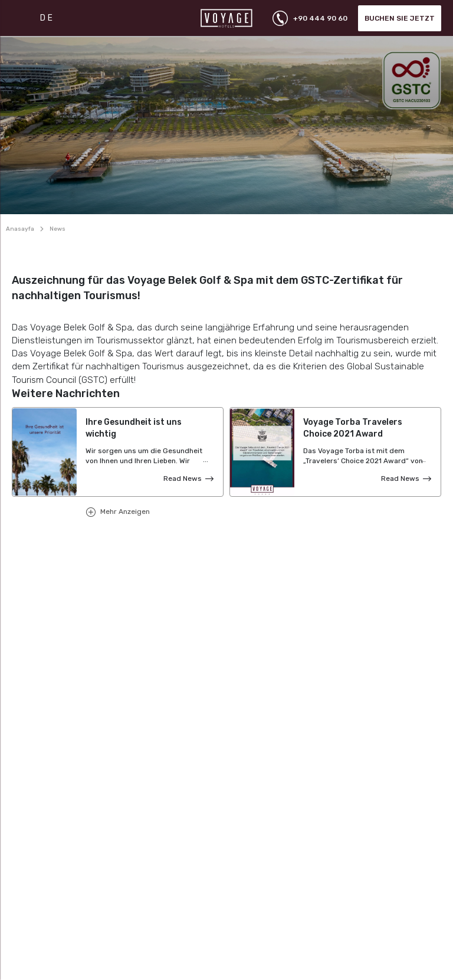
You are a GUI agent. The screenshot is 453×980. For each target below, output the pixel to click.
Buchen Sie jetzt (400, 18)
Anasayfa (20, 229)
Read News (183, 478)
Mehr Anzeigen (124, 512)
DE (47, 18)
